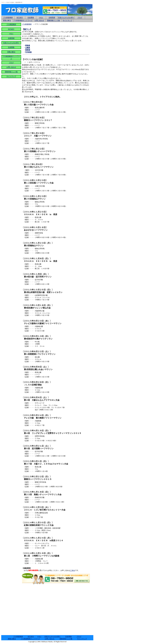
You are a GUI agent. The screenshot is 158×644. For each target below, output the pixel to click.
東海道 (28, 45)
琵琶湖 (28, 50)
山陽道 (28, 48)
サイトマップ (67, 20)
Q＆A (41, 17)
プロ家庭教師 (11, 24)
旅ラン (27, 29)
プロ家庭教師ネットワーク (23, 20)
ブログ (80, 17)
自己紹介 (11, 29)
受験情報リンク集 (11, 72)
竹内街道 (28, 52)
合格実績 (11, 38)
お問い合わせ (50, 639)
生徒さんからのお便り (66, 17)
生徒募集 (31, 17)
